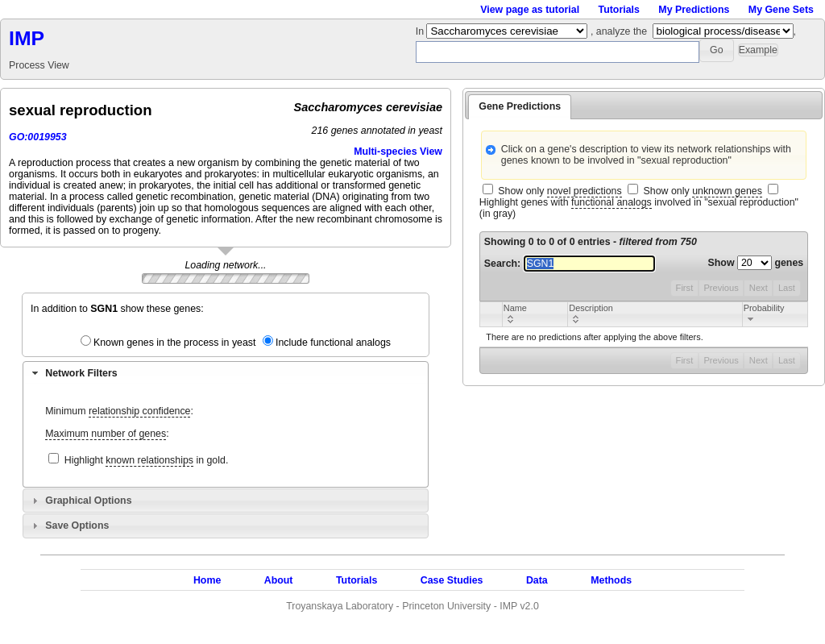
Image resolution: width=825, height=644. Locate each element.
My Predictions (694, 10)
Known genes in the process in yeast (175, 343)
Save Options (77, 526)
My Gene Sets (781, 10)
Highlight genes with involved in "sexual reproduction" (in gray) (639, 208)
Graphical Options (88, 501)
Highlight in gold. (147, 461)
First (685, 288)
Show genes (756, 263)
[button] (717, 50)
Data (537, 580)
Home (207, 580)
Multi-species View (398, 152)
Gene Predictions (520, 106)
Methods (611, 580)
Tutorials (619, 10)
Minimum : (119, 411)
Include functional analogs (333, 343)
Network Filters (81, 373)
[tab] (226, 373)
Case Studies (452, 580)
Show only (560, 191)
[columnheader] (535, 314)
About (279, 580)
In (421, 31)
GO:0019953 (38, 137)
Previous (721, 288)
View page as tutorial (530, 10)
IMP (27, 38)
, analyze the (619, 31)
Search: (570, 264)
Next (759, 288)
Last (787, 288)
